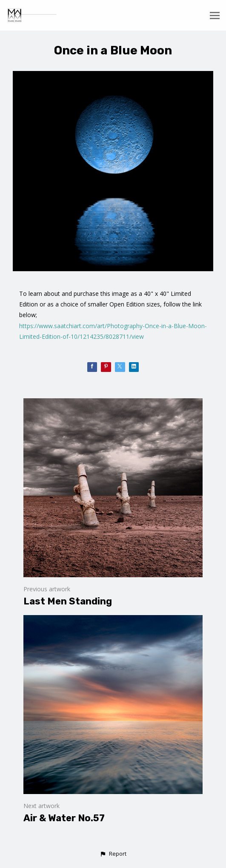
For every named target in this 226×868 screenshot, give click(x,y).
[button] (113, 854)
